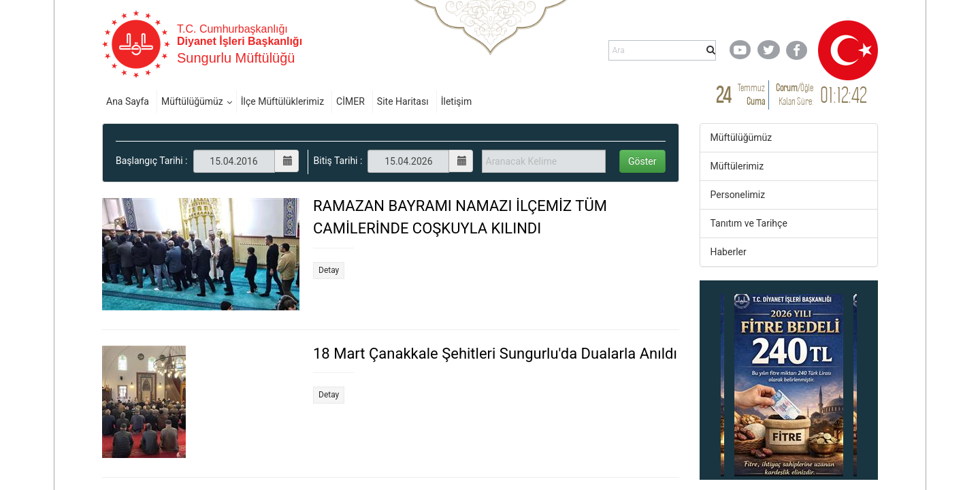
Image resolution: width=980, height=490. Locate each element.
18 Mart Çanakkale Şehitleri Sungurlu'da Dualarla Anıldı (495, 354)
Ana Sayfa (128, 101)
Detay (329, 270)
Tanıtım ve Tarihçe (749, 223)
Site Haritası (403, 101)
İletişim (457, 101)
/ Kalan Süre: (795, 94)
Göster (642, 161)
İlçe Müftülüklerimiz (282, 101)
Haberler (729, 252)
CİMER (350, 101)
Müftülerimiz (737, 166)
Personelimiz (738, 195)
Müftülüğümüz (192, 101)
